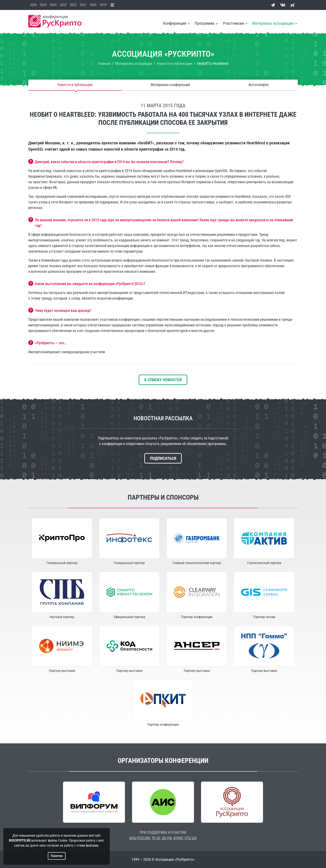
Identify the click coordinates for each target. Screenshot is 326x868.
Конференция (175, 23)
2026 (33, 5)
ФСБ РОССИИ (140, 838)
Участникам (233, 23)
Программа (204, 23)
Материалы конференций (170, 85)
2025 (43, 5)
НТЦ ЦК (191, 838)
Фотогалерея (259, 85)
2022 (73, 5)
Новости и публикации (75, 85)
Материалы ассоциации (273, 23)
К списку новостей (163, 380)
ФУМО (178, 838)
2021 (83, 5)
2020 (93, 5)
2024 (53, 5)
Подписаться (163, 458)
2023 (63, 5)
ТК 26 (156, 838)
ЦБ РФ (167, 838)
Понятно (57, 856)
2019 (103, 5)
